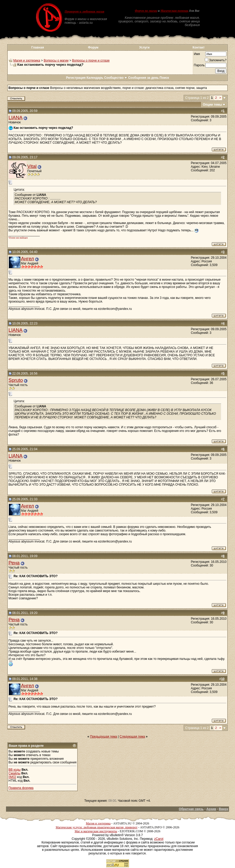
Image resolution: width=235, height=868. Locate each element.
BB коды (15, 770)
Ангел (28, 259)
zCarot (159, 839)
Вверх (224, 809)
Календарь (95, 78)
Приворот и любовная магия (85, 11)
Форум (93, 47)
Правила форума (21, 788)
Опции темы (213, 105)
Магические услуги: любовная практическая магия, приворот (97, 827)
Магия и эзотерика (27, 61)
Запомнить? (216, 60)
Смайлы (15, 773)
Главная (38, 47)
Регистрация (76, 78)
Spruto (16, 380)
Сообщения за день (143, 78)
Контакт (199, 47)
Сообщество (116, 78)
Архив (211, 809)
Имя (197, 54)
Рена (14, 563)
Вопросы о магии (56, 61)
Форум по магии (146, 11)
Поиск (164, 78)
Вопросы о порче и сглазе (91, 61)
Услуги (144, 47)
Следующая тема (132, 737)
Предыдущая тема (104, 737)
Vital (32, 166)
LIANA (16, 117)
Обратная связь (191, 809)
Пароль (199, 65)
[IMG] (12, 777)
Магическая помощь (174, 11)
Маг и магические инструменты (96, 831)
